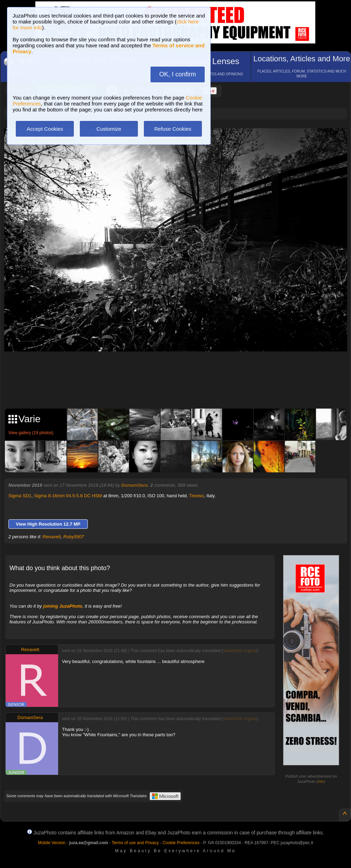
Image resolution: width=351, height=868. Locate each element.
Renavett (52, 537)
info (321, 781)
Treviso (196, 496)
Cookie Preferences (181, 843)
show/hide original (240, 651)
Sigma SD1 (20, 496)
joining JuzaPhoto (63, 606)
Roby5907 (74, 537)
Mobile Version (52, 843)
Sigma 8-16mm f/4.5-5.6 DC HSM (68, 496)
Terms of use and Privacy (135, 843)
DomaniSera (134, 485)
